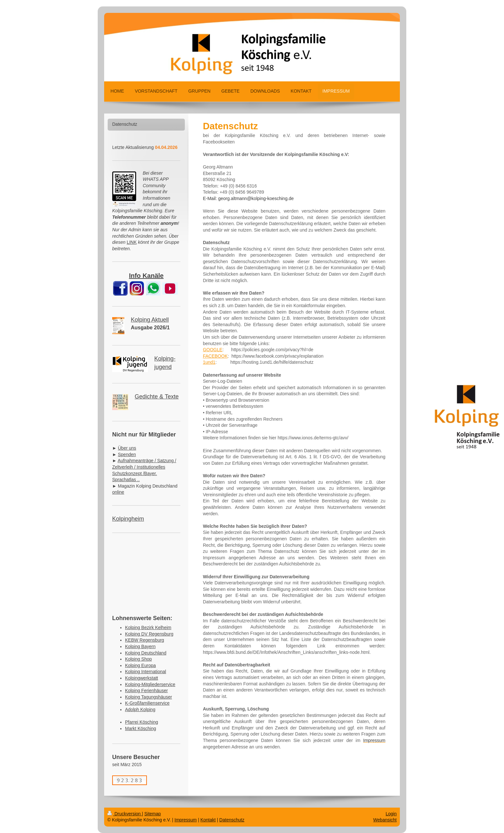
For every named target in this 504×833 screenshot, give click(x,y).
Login (391, 814)
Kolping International (146, 672)
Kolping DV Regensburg (149, 634)
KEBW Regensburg (144, 640)
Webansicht (385, 820)
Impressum (186, 820)
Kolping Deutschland (146, 653)
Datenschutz (232, 820)
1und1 (209, 362)
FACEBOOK (215, 356)
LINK (132, 242)
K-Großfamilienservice (147, 703)
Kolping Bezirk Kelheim (148, 627)
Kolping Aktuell (150, 320)
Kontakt (208, 820)
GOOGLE (213, 350)
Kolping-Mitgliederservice (150, 684)
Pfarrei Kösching (142, 722)
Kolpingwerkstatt (142, 678)
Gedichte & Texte (157, 397)
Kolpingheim (128, 519)
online (118, 492)
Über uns (127, 448)
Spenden (127, 454)
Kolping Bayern (140, 646)
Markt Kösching (140, 728)
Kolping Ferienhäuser (146, 691)
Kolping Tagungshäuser (148, 697)
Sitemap (153, 814)
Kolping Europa (140, 665)
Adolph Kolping (140, 709)
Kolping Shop (138, 659)
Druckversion (125, 814)
